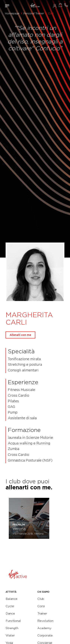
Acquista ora (60, 5)
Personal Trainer (34, 13)
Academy (44, 628)
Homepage (12, 13)
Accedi (55, 6)
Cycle (10, 606)
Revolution (45, 621)
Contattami (66, 5)
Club (41, 599)
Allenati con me (20, 335)
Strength (12, 628)
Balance (11, 599)
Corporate (45, 635)
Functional (13, 621)
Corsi (41, 606)
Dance (10, 613)
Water (10, 635)
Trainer (42, 613)
